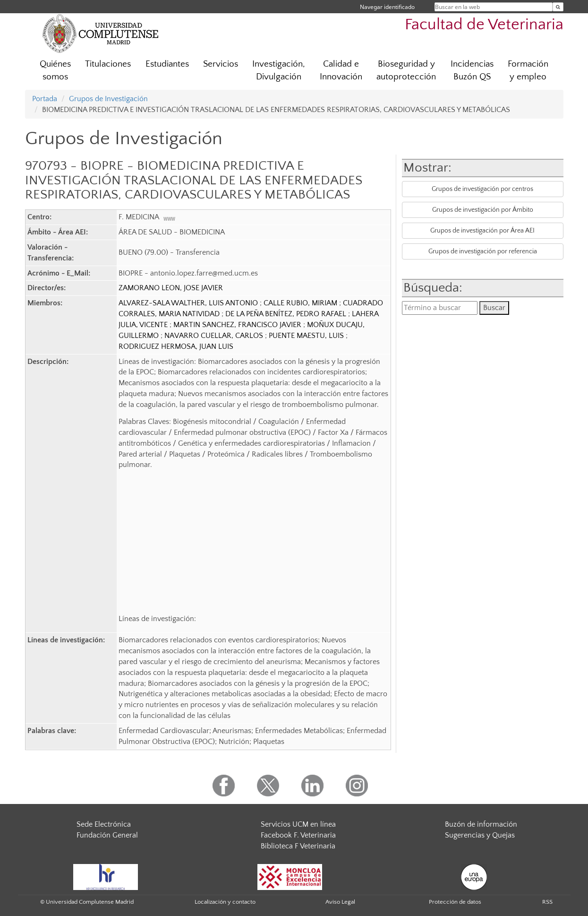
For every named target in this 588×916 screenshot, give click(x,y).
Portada (45, 99)
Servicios (221, 64)
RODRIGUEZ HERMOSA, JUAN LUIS (176, 346)
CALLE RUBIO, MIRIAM (301, 303)
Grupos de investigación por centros (482, 189)
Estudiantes (167, 64)
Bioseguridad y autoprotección (406, 70)
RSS (547, 902)
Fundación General (107, 835)
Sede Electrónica (104, 824)
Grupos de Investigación (108, 99)
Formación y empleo (528, 70)
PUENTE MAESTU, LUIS (307, 336)
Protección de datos (455, 902)
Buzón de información (481, 824)
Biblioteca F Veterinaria (298, 846)
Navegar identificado (387, 7)
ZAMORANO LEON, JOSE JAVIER (171, 288)
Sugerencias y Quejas (480, 835)
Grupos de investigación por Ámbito (483, 210)
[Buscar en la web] (558, 7)
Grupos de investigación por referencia (483, 251)
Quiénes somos (55, 70)
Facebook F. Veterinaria (298, 835)
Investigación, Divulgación (279, 70)
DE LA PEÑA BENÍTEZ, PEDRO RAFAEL (287, 314)
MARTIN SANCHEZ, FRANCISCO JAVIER (238, 325)
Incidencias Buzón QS (472, 70)
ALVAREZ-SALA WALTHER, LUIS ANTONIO (189, 303)
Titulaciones (108, 64)
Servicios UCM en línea (298, 824)
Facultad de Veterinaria (484, 25)
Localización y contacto (225, 902)
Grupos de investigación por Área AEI (482, 231)
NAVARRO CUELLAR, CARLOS (215, 336)
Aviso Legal (340, 902)
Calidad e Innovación (341, 70)
